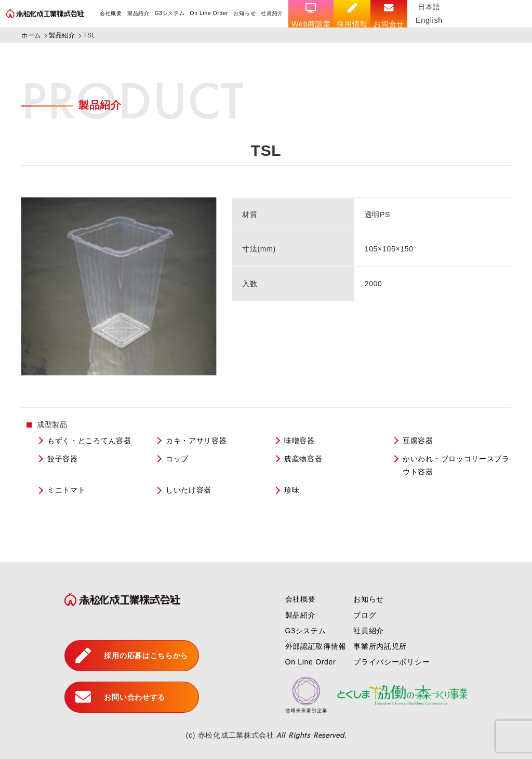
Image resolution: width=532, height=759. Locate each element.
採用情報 (352, 16)
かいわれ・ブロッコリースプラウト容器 (456, 465)
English (429, 20)
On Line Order (209, 13)
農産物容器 (303, 459)
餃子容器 (63, 459)
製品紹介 (138, 13)
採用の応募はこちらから (132, 656)
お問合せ (389, 16)
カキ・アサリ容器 (196, 441)
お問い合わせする (120, 697)
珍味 (292, 490)
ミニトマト (66, 490)
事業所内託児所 (380, 646)
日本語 (429, 7)
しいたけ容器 (189, 490)
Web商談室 (311, 16)
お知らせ (244, 13)
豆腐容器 (418, 441)
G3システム (170, 13)
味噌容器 (300, 441)
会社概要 (111, 13)
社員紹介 (272, 13)
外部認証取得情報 (316, 646)
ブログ (365, 615)
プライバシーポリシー (391, 662)
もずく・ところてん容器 (89, 441)
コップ (177, 459)
